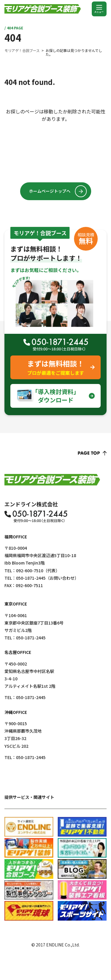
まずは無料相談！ (56, 368)
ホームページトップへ (50, 191)
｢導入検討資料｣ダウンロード (56, 396)
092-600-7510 (30, 570)
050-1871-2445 (31, 578)
